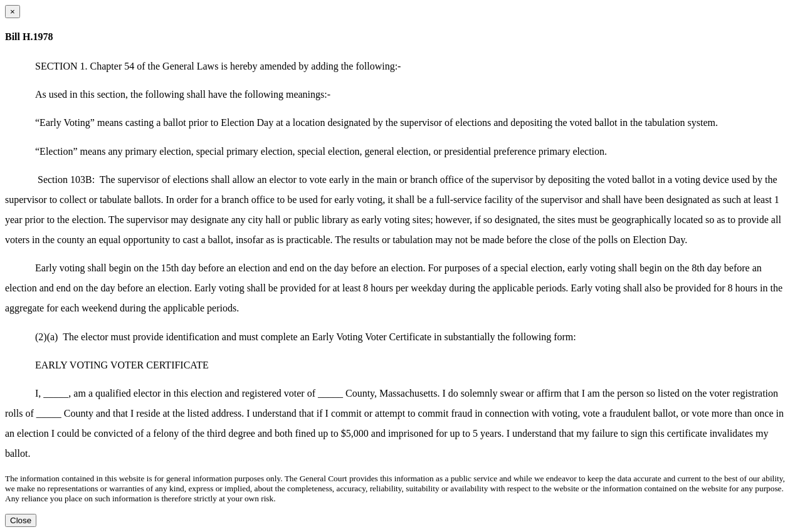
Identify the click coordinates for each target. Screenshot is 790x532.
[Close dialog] (13, 12)
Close (21, 520)
